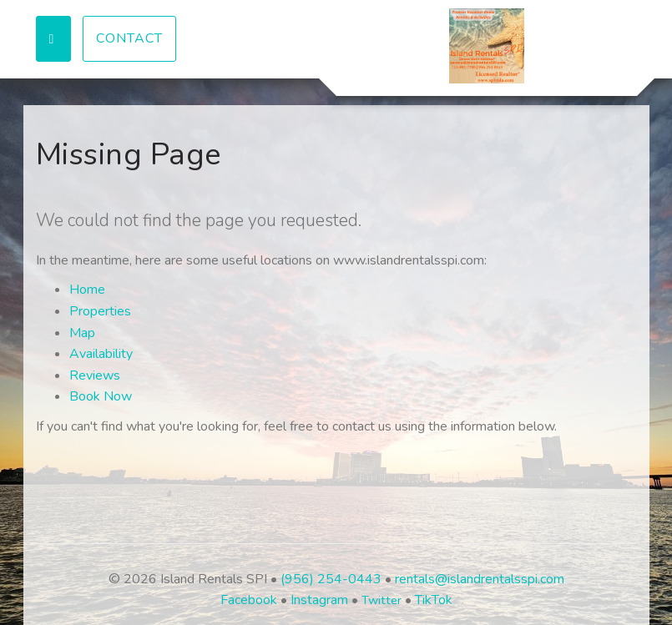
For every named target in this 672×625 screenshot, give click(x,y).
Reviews (95, 376)
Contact (129, 38)
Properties (100, 311)
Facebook (249, 600)
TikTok (434, 600)
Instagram (319, 600)
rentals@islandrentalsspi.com (480, 579)
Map (82, 333)
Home (87, 290)
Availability (101, 354)
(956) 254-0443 (331, 579)
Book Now (101, 396)
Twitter (381, 600)
